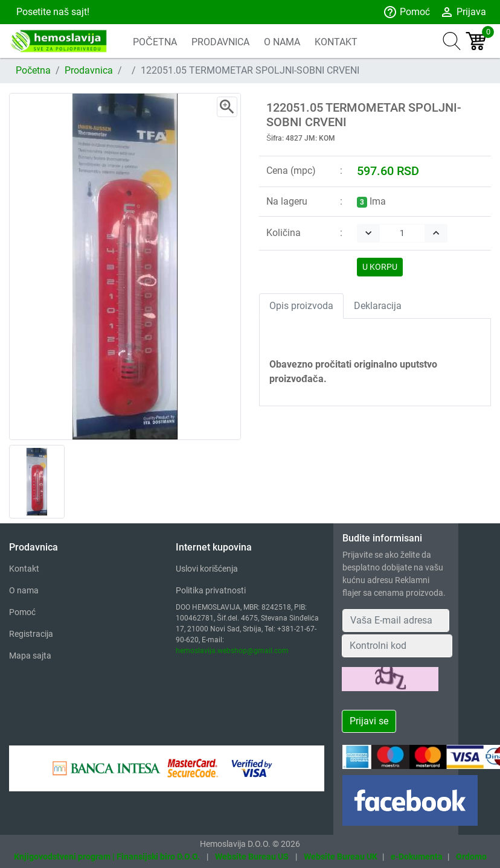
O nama (24, 590)
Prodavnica (89, 70)
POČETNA (155, 42)
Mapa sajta (30, 656)
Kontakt (24, 569)
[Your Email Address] (396, 621)
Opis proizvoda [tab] (301, 306)
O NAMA (282, 42)
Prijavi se (369, 721)
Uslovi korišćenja (207, 569)
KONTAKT (336, 42)
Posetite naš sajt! (52, 12)
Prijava (463, 12)
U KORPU (380, 267)
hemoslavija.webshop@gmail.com (232, 651)
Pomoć (406, 12)
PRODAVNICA (220, 42)
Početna (33, 70)
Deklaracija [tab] (378, 306)
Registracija (31, 634)
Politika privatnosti (211, 590)
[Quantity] (402, 233)
